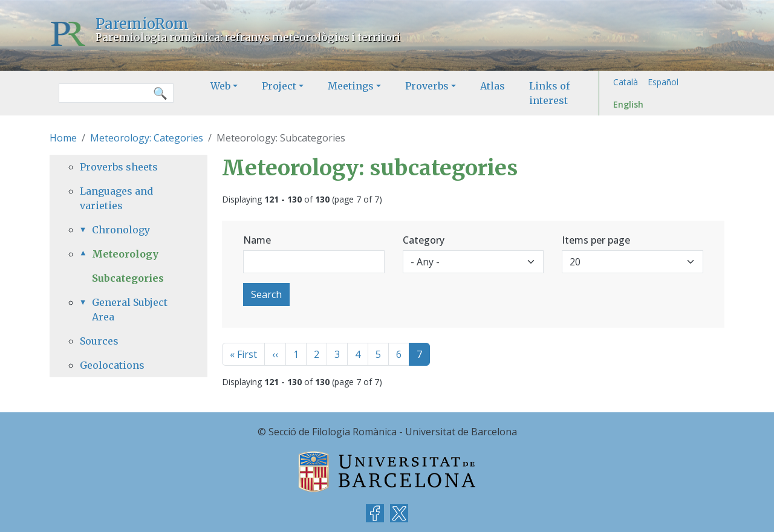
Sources (99, 341)
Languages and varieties (116, 198)
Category (424, 240)
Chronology (121, 230)
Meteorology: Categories (147, 138)
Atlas (493, 86)
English (628, 104)
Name (257, 240)
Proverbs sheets (119, 167)
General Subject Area (130, 310)
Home (63, 138)
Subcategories (128, 278)
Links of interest (549, 93)
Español (663, 82)
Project (279, 86)
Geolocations (112, 365)
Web (220, 86)
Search (266, 294)
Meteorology (125, 254)
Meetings (351, 86)
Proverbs (427, 86)
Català (626, 82)
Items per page (596, 240)
